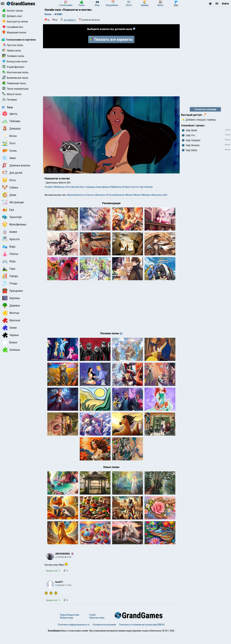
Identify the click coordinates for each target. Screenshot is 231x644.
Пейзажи (11, 121)
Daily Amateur (191, 145)
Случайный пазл (13, 27)
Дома (9, 195)
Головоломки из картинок (19, 40)
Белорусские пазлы (15, 61)
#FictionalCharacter (115, 195)
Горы (9, 269)
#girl (141, 187)
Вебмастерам (67, 628)
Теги (7, 107)
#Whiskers (146, 195)
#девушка (91, 187)
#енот (82, 187)
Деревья (11, 305)
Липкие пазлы (12, 51)
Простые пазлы (13, 45)
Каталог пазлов (13, 11)
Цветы (10, 114)
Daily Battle (190, 130)
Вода (9, 246)
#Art (165, 195)
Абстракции (13, 202)
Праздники (13, 291)
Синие (9, 328)
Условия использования (104, 635)
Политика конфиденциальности (74, 635)
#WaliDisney (116, 187)
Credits (92, 625)
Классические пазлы (15, 72)
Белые (10, 342)
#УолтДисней (72, 187)
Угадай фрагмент (13, 67)
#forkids (49, 187)
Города (10, 276)
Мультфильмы (14, 224)
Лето (9, 143)
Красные (11, 320)
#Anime (137, 195)
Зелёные (11, 350)
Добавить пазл (12, 16)
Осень (9, 151)
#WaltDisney (59, 187)
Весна (9, 136)
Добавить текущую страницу (199, 120)
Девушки (11, 128)
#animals (148, 187)
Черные (11, 335)
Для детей (12, 173)
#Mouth (129, 195)
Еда (8, 210)
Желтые (11, 313)
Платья (10, 254)
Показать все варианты (111, 39)
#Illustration (157, 195)
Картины (11, 298)
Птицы (10, 283)
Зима (9, 158)
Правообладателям (70, 625)
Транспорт (12, 217)
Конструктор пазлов (15, 22)
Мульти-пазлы (12, 94)
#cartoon (135, 187)
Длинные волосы (16, 165)
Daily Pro (188, 135)
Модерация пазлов (14, 32)
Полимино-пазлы (13, 56)
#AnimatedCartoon (76, 195)
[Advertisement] (111, 72)
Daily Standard (191, 140)
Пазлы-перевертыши (15, 89)
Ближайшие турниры (193, 125)
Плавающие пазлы (14, 83)
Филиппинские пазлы (15, 78)
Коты (9, 180)
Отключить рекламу (205, 109)
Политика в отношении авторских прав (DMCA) (142, 635)
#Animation (100, 195)
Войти (225, 4)
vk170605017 (70, 20)
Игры (9, 261)
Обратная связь (97, 628)
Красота (11, 239)
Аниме (10, 232)
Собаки (10, 187)
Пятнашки (10, 100)
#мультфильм (103, 187)
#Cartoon (90, 195)
